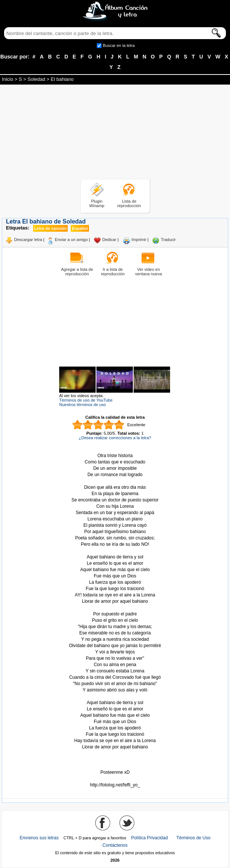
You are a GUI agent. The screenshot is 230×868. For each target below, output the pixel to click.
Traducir (168, 240)
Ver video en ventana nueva (148, 272)
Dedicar (109, 240)
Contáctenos (115, 845)
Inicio (7, 79)
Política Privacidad (149, 838)
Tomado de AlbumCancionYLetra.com (115, 779)
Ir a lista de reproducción (113, 272)
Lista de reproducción (129, 203)
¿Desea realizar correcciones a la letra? (115, 438)
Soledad (36, 79)
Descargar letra (28, 240)
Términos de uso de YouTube (86, 400)
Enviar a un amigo (71, 240)
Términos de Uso (193, 838)
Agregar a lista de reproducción (77, 272)
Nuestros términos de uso (82, 405)
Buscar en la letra (119, 45)
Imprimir (139, 240)
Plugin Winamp (97, 203)
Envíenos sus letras (39, 838)
